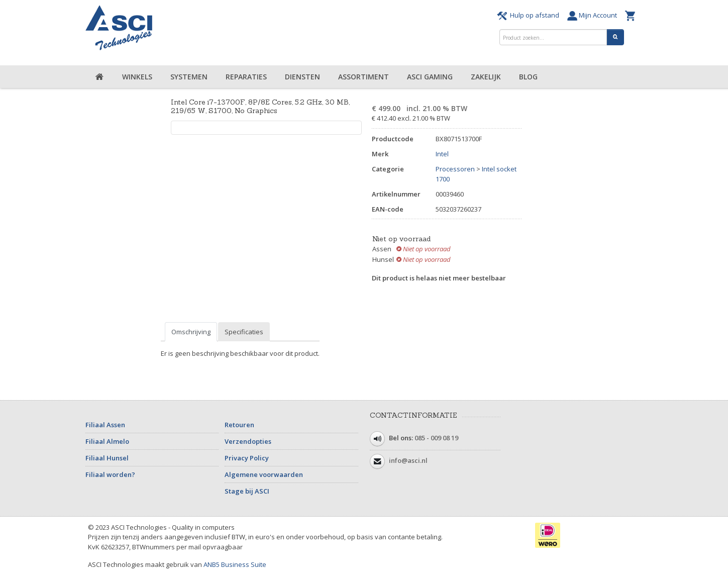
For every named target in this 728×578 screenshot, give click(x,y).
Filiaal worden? (110, 474)
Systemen (189, 77)
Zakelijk (486, 77)
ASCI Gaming (430, 77)
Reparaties (246, 77)
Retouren (239, 425)
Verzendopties (248, 441)
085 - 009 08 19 (436, 438)
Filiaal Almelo (107, 441)
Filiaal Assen (105, 425)
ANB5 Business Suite (235, 564)
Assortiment (363, 77)
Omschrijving (191, 332)
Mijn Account (594, 15)
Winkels (137, 77)
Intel (442, 154)
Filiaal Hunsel (107, 458)
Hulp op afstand (530, 15)
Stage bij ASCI (247, 491)
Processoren (455, 169)
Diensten (302, 77)
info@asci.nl (408, 460)
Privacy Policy (247, 458)
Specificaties (244, 332)
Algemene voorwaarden (264, 474)
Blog (528, 77)
